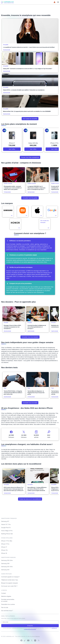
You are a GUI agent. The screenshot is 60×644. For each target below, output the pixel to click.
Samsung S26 (5, 563)
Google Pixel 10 (6, 528)
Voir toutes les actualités (30, 119)
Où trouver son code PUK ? (9, 586)
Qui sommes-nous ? (7, 611)
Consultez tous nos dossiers (30, 337)
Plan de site (5, 607)
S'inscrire (30, 626)
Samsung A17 (5, 521)
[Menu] (58, 2)
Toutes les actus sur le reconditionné (30, 499)
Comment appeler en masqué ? (10, 577)
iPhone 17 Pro (5, 544)
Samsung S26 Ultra (7, 560)
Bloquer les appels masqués (9, 583)
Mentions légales (6, 596)
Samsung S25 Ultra (7, 567)
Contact (4, 593)
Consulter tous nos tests (30, 403)
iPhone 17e (4, 550)
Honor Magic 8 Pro (7, 531)
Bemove (38, 636)
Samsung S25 (5, 570)
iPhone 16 (4, 553)
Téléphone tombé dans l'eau (10, 580)
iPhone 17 (4, 547)
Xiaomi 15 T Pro (6, 524)
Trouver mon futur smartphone (30, 157)
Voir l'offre (12, 149)
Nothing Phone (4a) (7, 534)
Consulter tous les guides (30, 198)
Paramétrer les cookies (8, 604)
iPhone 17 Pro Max (7, 541)
